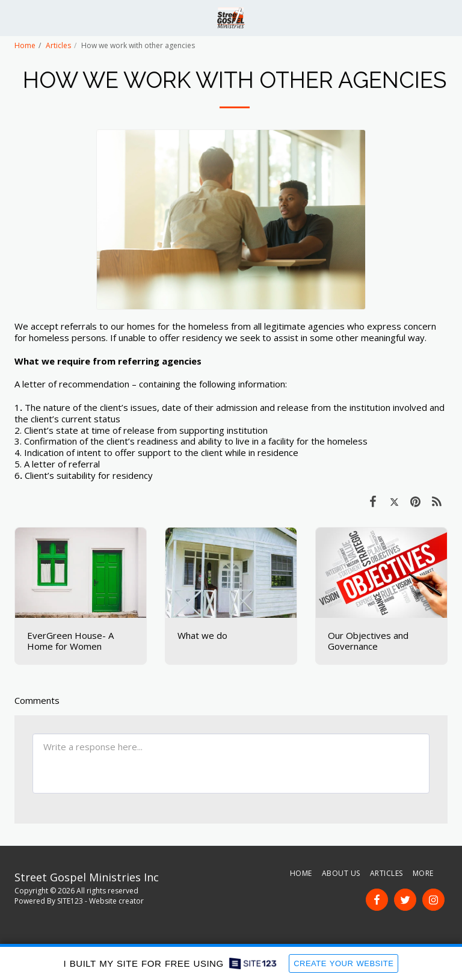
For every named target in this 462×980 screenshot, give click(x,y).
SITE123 (70, 901)
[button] (13, 17)
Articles (58, 45)
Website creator (116, 901)
